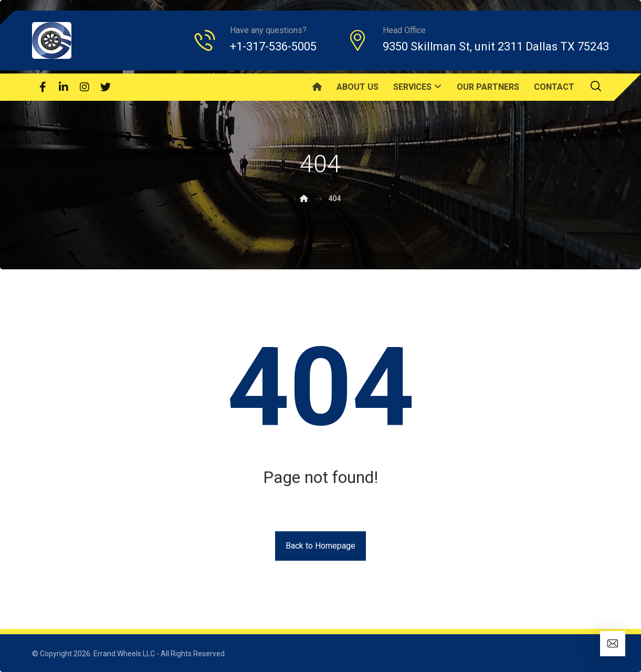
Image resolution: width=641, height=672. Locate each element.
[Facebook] (43, 87)
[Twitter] (106, 87)
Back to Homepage (320, 546)
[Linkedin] (64, 87)
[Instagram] (85, 87)
